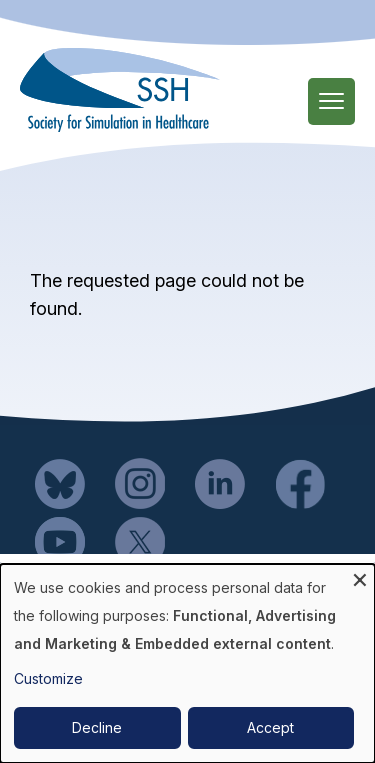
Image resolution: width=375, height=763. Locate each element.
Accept (270, 727)
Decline (97, 727)
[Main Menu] (331, 101)
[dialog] (187, 663)
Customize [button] (48, 678)
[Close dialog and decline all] (360, 576)
